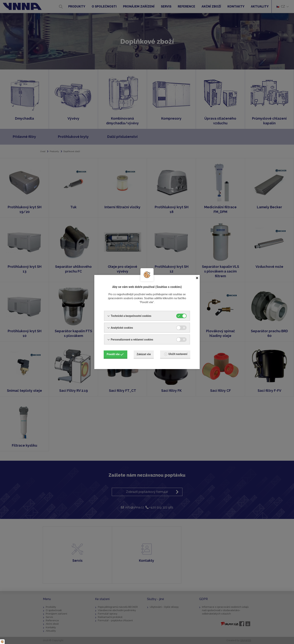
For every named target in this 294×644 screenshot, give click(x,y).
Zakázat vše (144, 354)
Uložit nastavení (176, 354)
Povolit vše (115, 354)
